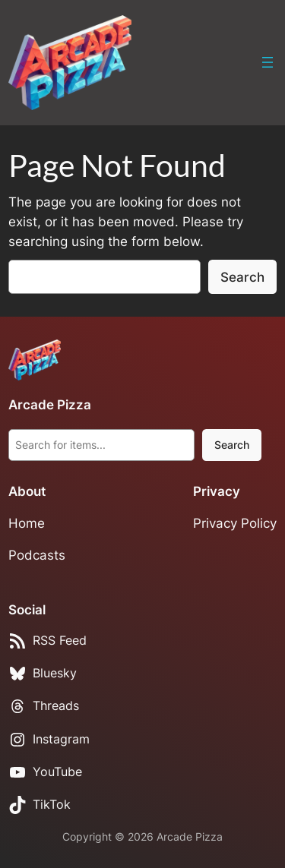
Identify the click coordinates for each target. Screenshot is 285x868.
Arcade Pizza (50, 405)
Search (242, 277)
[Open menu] (268, 62)
